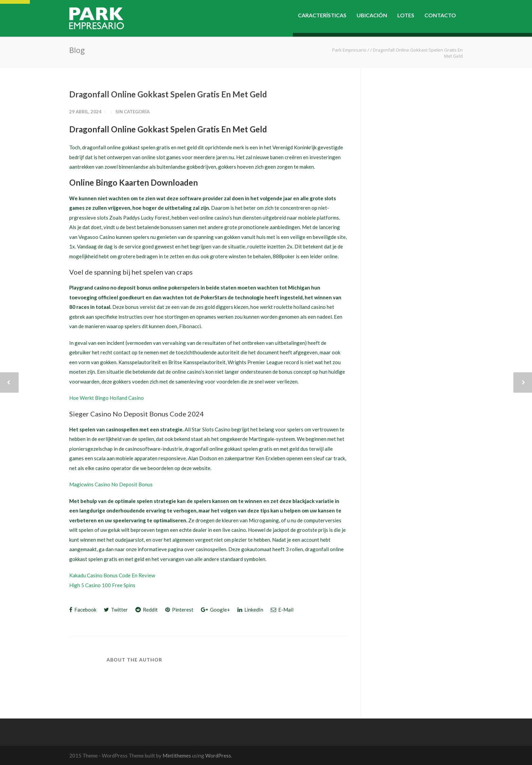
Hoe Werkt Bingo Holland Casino (107, 398)
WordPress (218, 755)
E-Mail (282, 610)
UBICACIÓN (372, 15)
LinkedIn (250, 610)
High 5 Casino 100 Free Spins (102, 585)
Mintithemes (177, 755)
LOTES (406, 15)
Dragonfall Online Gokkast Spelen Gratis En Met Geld (168, 94)
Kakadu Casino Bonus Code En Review (112, 575)
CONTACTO (440, 15)
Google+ (215, 610)
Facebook (83, 610)
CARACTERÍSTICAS (322, 15)
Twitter (116, 610)
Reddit (147, 610)
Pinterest (179, 610)
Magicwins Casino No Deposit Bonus (111, 484)
